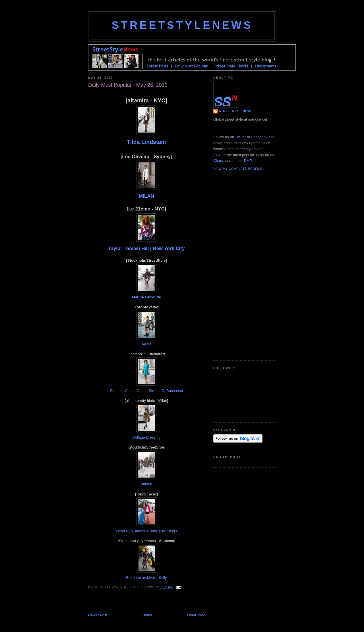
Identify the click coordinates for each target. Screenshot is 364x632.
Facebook (259, 137)
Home (147, 615)
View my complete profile (238, 169)
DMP (248, 161)
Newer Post (98, 615)
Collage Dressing (147, 437)
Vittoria (146, 484)
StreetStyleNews (182, 25)
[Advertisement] (155, 606)
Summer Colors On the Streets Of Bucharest (146, 391)
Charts (219, 161)
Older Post (196, 615)
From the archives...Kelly (146, 578)
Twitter (240, 137)
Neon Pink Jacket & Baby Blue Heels (146, 531)
